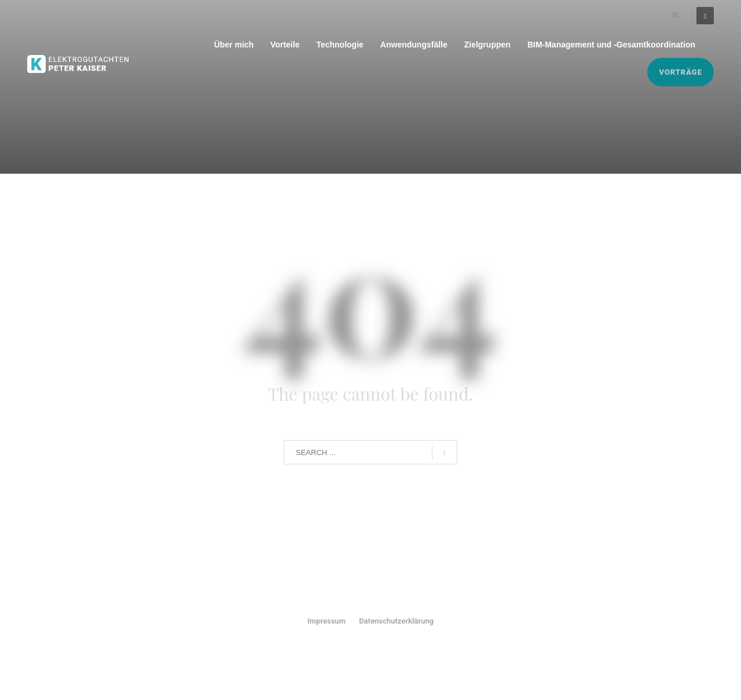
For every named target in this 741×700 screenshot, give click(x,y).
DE (675, 15)
